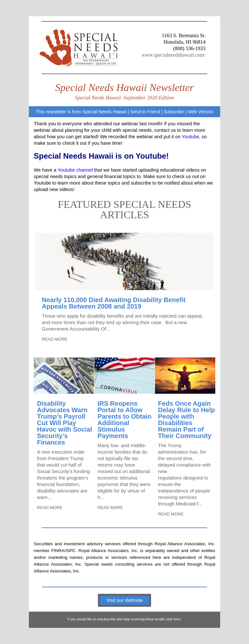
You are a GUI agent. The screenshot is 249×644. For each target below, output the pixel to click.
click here (173, 619)
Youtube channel (75, 170)
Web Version (201, 112)
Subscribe (174, 112)
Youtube (190, 137)
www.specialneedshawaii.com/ (174, 55)
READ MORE (55, 339)
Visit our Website (124, 600)
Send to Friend (145, 112)
